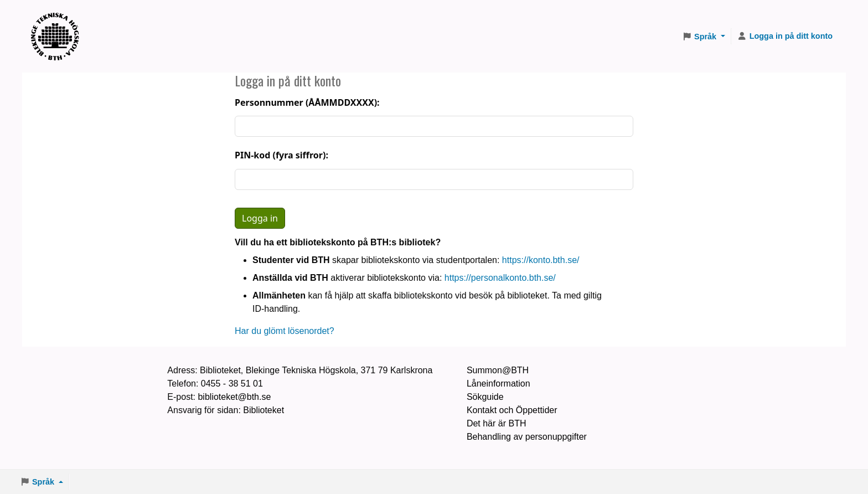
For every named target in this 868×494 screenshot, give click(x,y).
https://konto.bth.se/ (541, 260)
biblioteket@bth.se (234, 397)
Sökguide (485, 397)
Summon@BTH (498, 370)
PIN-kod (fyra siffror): (281, 155)
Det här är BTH (497, 423)
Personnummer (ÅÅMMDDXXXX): (307, 102)
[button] (704, 37)
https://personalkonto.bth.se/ (500, 278)
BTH (59, 22)
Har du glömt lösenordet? (285, 331)
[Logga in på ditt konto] (785, 37)
